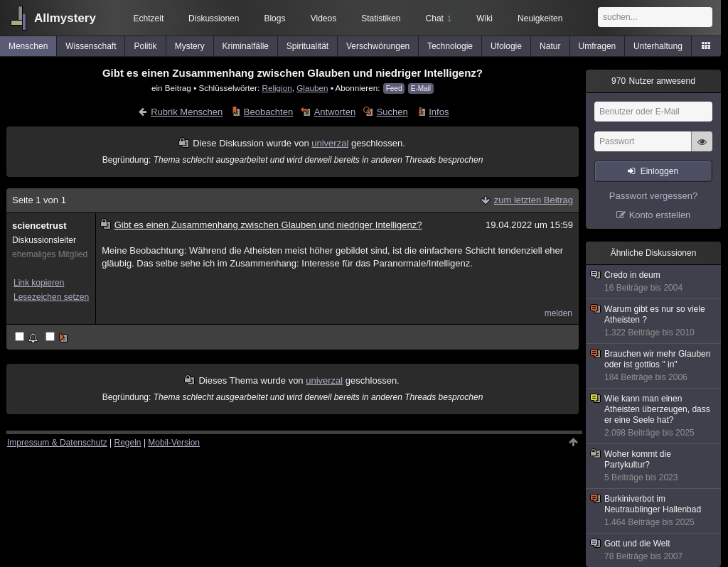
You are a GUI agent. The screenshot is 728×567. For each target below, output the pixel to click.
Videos (323, 18)
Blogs (274, 18)
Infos (439, 112)
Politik (146, 46)
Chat (439, 18)
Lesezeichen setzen (51, 297)
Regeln (128, 443)
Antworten (335, 112)
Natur (550, 46)
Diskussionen (214, 18)
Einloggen (659, 171)
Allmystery (65, 18)
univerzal (330, 143)
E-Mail (421, 88)
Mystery (190, 46)
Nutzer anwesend (653, 81)
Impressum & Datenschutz (57, 443)
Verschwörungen (378, 46)
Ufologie (506, 46)
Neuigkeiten (540, 18)
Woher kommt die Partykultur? (654, 466)
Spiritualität (307, 46)
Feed (394, 88)
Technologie (450, 46)
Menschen (28, 46)
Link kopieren (39, 283)
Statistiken (381, 18)
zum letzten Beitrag (534, 200)
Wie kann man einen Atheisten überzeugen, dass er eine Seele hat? (654, 416)
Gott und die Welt (654, 550)
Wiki (485, 18)
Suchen (392, 112)
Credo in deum (654, 282)
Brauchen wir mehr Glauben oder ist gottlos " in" (654, 366)
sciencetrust (39, 226)
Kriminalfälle (246, 46)
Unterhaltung (658, 46)
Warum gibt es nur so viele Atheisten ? (654, 321)
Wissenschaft (91, 46)
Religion (277, 88)
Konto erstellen (660, 215)
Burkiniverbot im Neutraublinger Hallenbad (654, 511)
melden (558, 313)
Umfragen (598, 46)
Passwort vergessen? (653, 196)
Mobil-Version (174, 443)
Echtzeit (149, 18)
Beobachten (268, 112)
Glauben (312, 88)
